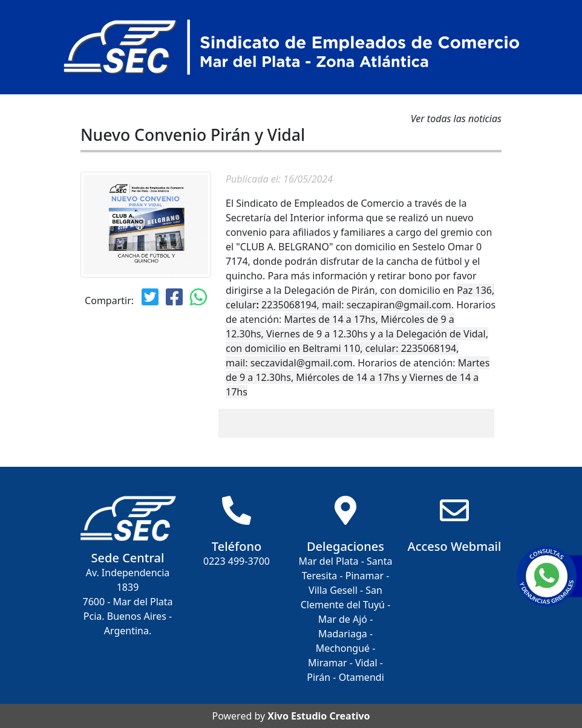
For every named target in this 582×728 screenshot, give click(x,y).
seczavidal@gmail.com (302, 363)
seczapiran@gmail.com (399, 305)
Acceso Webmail (455, 546)
